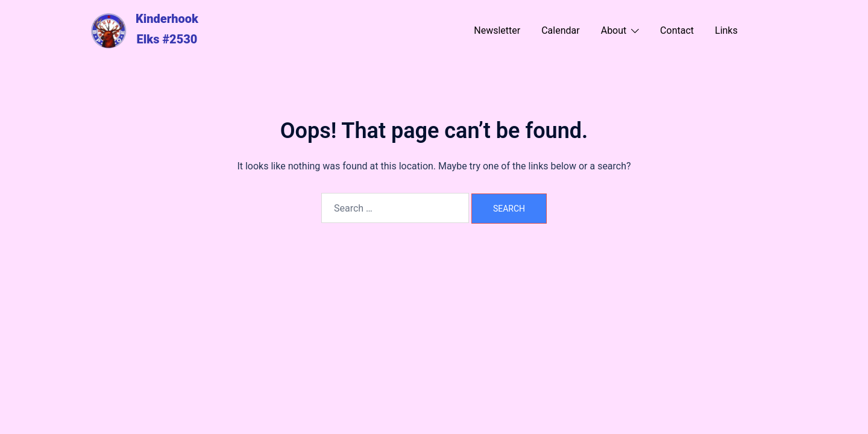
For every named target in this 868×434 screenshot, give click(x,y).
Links (726, 30)
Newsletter (497, 30)
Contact (677, 30)
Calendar (560, 30)
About (614, 30)
